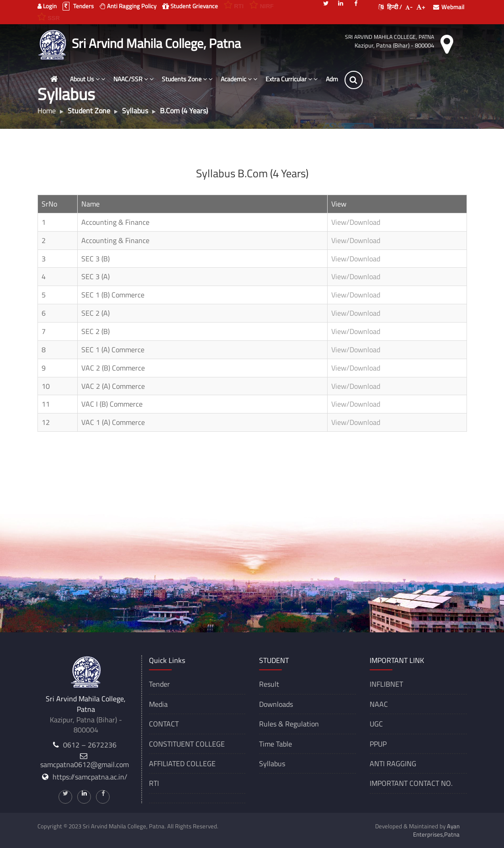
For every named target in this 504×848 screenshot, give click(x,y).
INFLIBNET (386, 684)
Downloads (276, 704)
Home (47, 111)
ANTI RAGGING (393, 763)
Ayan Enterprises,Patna (436, 830)
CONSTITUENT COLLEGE (187, 744)
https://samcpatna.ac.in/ (90, 777)
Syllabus (272, 763)
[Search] (359, 80)
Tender (159, 684)
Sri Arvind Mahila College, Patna (390, 37)
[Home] (59, 79)
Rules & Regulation (289, 724)
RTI (154, 783)
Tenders (78, 6)
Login (47, 6)
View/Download (356, 222)
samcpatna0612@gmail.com (85, 764)
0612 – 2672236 (90, 745)
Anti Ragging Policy (128, 6)
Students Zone (192, 79)
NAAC (379, 704)
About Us (93, 79)
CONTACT (164, 724)
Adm (337, 79)
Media (158, 704)
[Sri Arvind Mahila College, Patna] (54, 43)
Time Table (276, 744)
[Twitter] (326, 3)
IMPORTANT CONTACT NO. (411, 783)
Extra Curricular (297, 79)
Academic (244, 79)
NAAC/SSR (138, 79)
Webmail (449, 7)
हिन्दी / (390, 7)
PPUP (378, 744)
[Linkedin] (341, 3)
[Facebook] (356, 3)
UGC (376, 724)
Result (269, 684)
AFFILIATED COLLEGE (182, 763)
